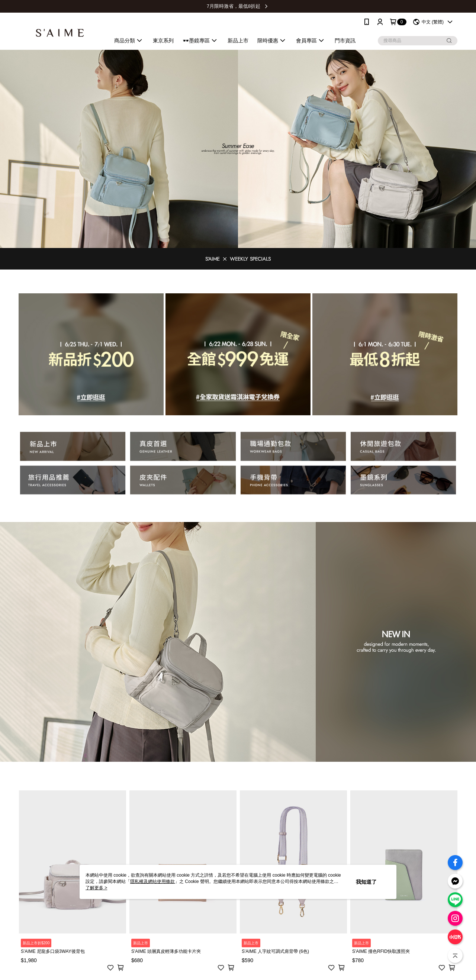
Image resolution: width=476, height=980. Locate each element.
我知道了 (366, 882)
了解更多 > (96, 888)
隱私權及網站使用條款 (152, 881)
